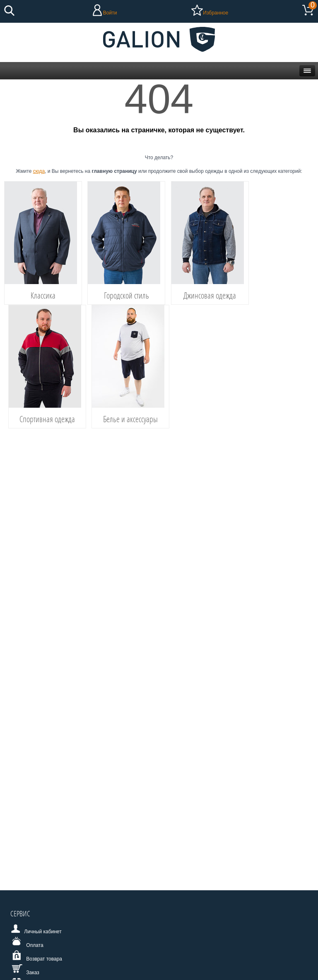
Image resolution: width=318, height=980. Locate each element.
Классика (43, 295)
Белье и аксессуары (130, 419)
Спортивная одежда (47, 419)
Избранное (216, 13)
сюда (39, 171)
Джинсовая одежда (210, 295)
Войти (110, 13)
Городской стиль (126, 295)
